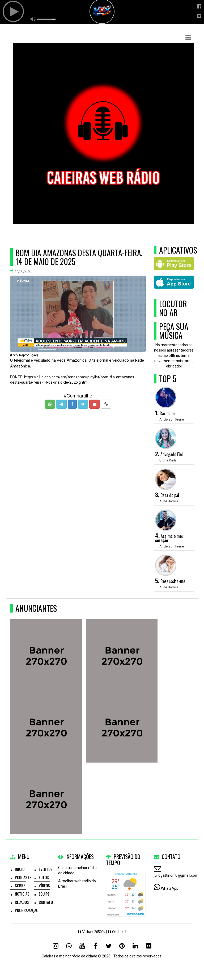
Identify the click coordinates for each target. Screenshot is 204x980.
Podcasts (23, 877)
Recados (22, 902)
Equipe (44, 894)
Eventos (46, 869)
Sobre (20, 885)
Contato (46, 902)
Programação (27, 910)
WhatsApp (170, 888)
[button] (188, 38)
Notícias (22, 894)
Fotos (44, 877)
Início (20, 869)
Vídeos (44, 885)
